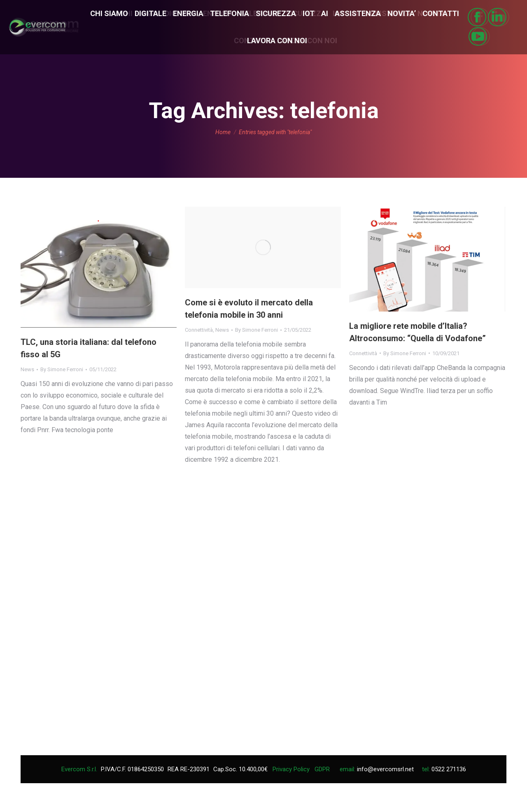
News (27, 369)
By (62, 369)
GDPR (322, 769)
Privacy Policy (291, 769)
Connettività (199, 330)
